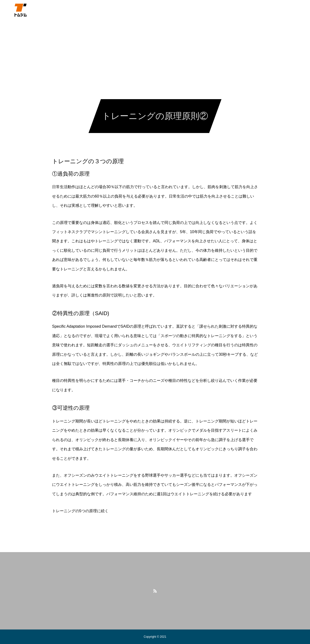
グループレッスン (132, 10)
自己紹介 (76, 10)
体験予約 (163, 10)
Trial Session (231, 10)
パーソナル (101, 10)
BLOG (207, 10)
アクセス (186, 10)
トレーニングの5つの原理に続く (80, 511)
